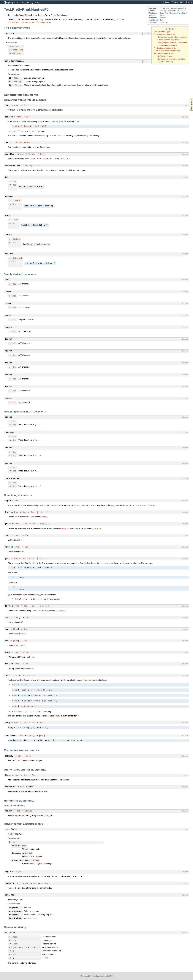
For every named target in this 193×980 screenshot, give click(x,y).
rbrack (9, 375)
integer (9, 197)
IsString (14, 50)
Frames (189, 2)
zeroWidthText (13, 166)
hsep (138, 505)
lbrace (9, 387)
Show (12, 47)
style (8, 872)
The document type (162, 32)
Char (17, 78)
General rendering (165, 62)
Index (182, 2)
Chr (11, 78)
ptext (8, 143)
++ (44, 126)
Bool (28, 756)
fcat (150, 505)
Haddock (96, 976)
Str (11, 82)
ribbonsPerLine (20, 860)
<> (22, 126)
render (9, 811)
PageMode (14, 908)
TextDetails (17, 61)
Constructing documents (164, 34)
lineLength (18, 853)
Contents (175, 2)
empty (85, 135)
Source (167, 2)
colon (8, 304)
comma (8, 292)
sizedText (10, 154)
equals (9, 327)
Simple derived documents (169, 40)
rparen (9, 351)
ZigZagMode (15, 911)
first (8, 775)
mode (14, 846)
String (17, 82)
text (7, 117)
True (18, 760)
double (9, 235)
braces (9, 448)
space (8, 315)
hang (7, 723)
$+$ (90, 505)
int (7, 177)
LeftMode (14, 915)
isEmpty (9, 756)
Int (22, 154)
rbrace (9, 398)
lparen (9, 339)
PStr (12, 85)
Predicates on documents (165, 48)
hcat (133, 505)
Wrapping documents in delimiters (172, 42)
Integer (17, 201)
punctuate (10, 736)
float (8, 216)
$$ (83, 505)
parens (9, 417)
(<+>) (8, 524)
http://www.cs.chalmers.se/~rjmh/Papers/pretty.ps (29, 22)
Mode (24, 846)
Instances (12, 42)
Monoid (13, 53)
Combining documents (167, 45)
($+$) (8, 606)
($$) (7, 559)
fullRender (11, 933)
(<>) (7, 512)
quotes (9, 463)
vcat (144, 505)
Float (16, 220)
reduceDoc (10, 787)
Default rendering (165, 56)
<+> (79, 505)
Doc (13, 34)
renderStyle (11, 883)
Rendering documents (163, 53)
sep (127, 505)
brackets (10, 432)
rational (10, 254)
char (7, 105)
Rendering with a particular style (171, 59)
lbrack (9, 363)
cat (7, 641)
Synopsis (189, 98)
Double (16, 239)
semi (7, 280)
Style (14, 829)
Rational (17, 258)
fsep (7, 652)
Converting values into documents (172, 37)
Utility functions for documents (167, 51)
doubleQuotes (12, 479)
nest (7, 676)
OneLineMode (16, 918)
